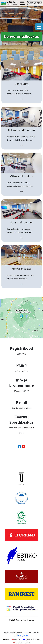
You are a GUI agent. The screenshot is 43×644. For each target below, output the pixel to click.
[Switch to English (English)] (16, 639)
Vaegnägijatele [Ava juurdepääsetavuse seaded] (35, 3)
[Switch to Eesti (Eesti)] (6, 639)
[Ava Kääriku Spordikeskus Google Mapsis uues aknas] (21, 317)
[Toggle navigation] (22, 3)
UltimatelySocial (21, 635)
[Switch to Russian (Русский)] (32, 639)
